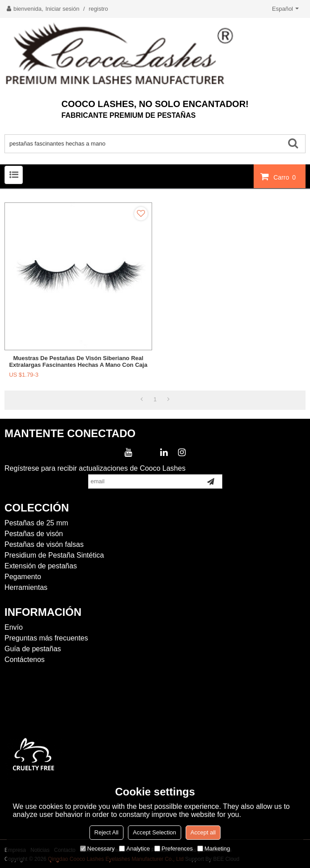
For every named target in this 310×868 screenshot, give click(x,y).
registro (98, 9)
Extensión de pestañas (41, 566)
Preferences (174, 849)
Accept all (203, 832)
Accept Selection (155, 832)
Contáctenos (25, 660)
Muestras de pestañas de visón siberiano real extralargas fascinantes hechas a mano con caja (78, 361)
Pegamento (23, 577)
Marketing (214, 849)
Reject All (106, 832)
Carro (286, 177)
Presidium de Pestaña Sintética (54, 555)
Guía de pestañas (33, 649)
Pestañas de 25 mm (36, 523)
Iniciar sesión (63, 9)
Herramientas (26, 587)
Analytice (134, 849)
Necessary (97, 849)
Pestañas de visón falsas (44, 544)
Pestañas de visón (34, 534)
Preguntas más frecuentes (46, 638)
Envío (14, 627)
